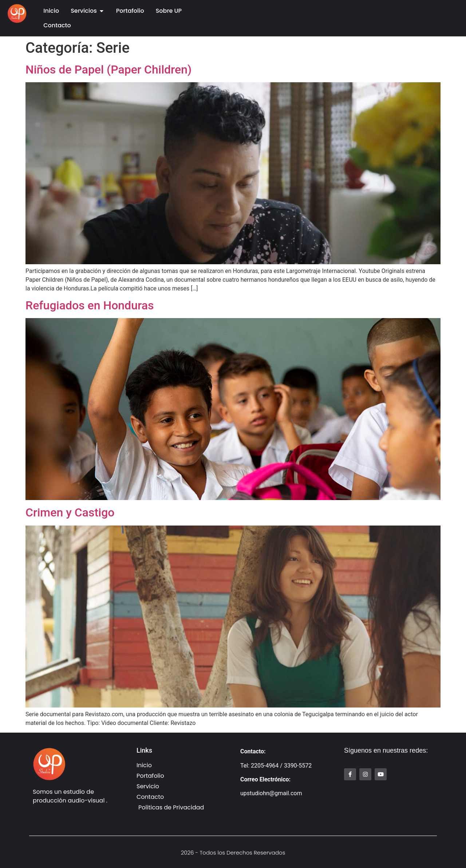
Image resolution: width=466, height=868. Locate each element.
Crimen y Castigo (70, 512)
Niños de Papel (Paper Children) (108, 70)
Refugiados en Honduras (90, 305)
